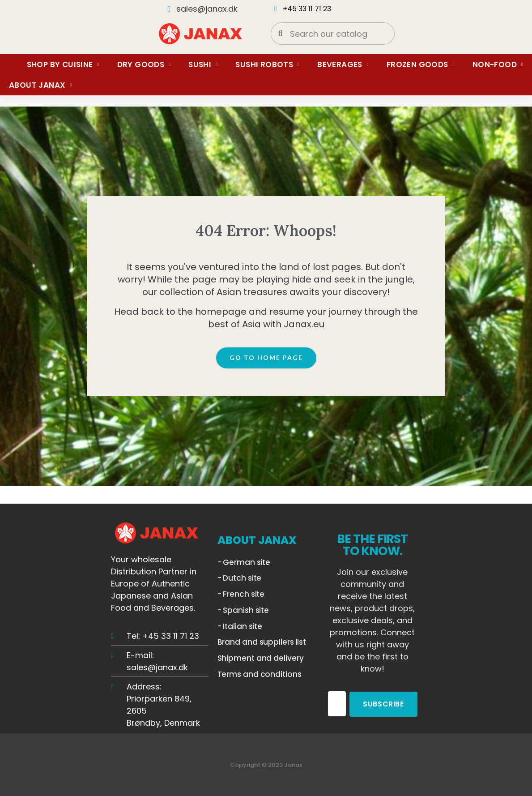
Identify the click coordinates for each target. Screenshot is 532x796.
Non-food (498, 64)
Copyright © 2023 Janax (266, 765)
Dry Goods (144, 64)
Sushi (203, 64)
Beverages (343, 64)
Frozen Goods (421, 64)
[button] (266, 358)
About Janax (40, 85)
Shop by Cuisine (63, 64)
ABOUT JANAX (257, 540)
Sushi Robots (267, 64)
